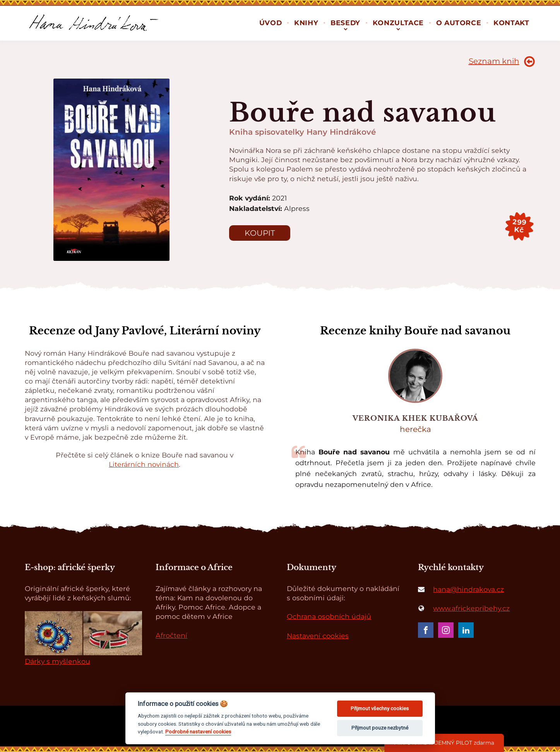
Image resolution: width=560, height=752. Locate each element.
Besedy (345, 23)
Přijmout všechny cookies (380, 708)
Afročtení (171, 635)
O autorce (459, 23)
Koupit (260, 233)
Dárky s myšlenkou (57, 661)
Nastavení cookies (318, 636)
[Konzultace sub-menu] (398, 28)
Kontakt (511, 23)
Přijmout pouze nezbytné (380, 728)
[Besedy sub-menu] (346, 28)
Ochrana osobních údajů (329, 616)
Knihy (306, 23)
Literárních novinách (144, 464)
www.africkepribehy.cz (471, 608)
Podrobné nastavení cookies (198, 731)
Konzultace (398, 23)
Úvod (271, 23)
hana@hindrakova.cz (468, 589)
